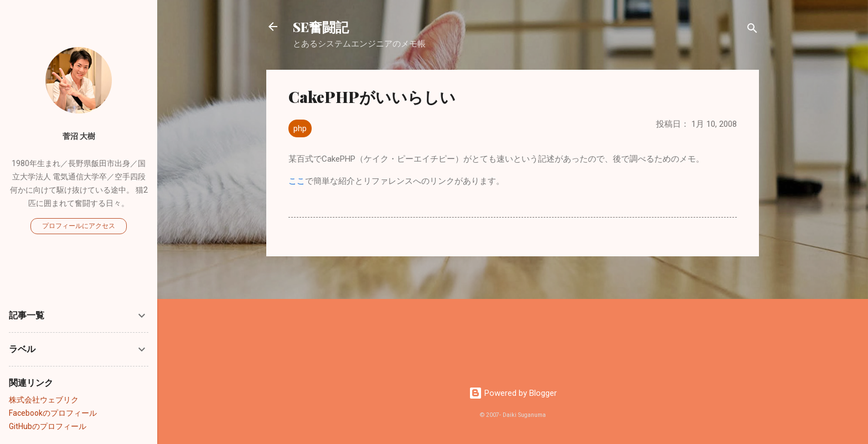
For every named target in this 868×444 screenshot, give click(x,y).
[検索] (752, 30)
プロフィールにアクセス (79, 226)
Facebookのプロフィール (53, 413)
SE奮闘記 (321, 27)
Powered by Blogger (513, 393)
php (300, 128)
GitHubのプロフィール (48, 426)
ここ (297, 181)
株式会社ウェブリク (44, 400)
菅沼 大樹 (79, 136)
